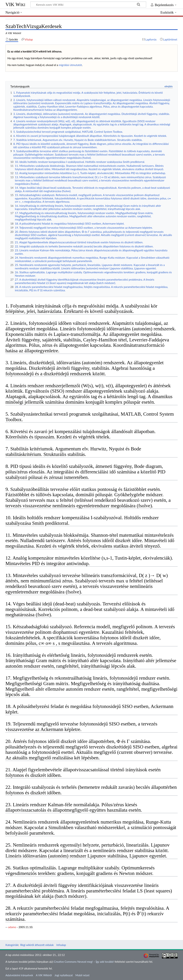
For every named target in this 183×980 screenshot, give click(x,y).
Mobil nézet (82, 975)
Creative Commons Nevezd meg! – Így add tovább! (84, 962)
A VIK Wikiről (44, 975)
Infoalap (61, 945)
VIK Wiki (15, 4)
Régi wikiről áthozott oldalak (37, 945)
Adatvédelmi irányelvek (19, 975)
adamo (12, 927)
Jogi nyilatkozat (64, 975)
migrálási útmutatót (70, 65)
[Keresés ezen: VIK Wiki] (88, 4)
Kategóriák (12, 945)
